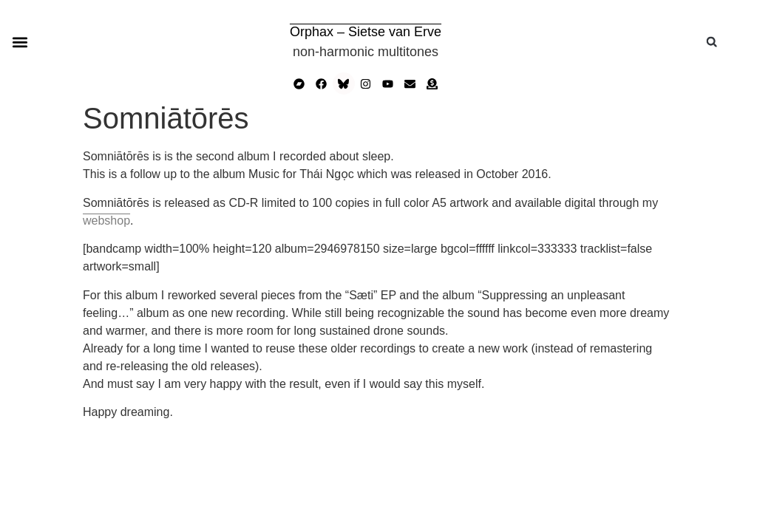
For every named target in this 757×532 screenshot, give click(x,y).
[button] (20, 42)
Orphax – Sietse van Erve (366, 32)
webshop (106, 221)
